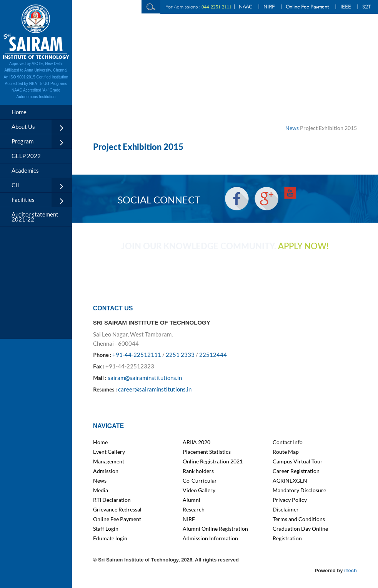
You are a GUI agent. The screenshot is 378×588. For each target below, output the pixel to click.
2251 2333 (180, 355)
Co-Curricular (200, 481)
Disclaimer (286, 509)
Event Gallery (109, 452)
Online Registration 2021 (213, 461)
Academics (25, 170)
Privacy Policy (290, 500)
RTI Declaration (112, 500)
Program (22, 141)
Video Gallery (199, 490)
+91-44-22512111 (137, 355)
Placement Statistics (207, 452)
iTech (351, 571)
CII (15, 185)
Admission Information (210, 538)
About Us (23, 127)
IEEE (346, 7)
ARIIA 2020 (196, 442)
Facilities (23, 200)
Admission (106, 471)
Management (109, 461)
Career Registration (296, 471)
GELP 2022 (26, 156)
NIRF (269, 7)
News (292, 128)
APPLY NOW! (303, 247)
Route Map (286, 452)
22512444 (213, 355)
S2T (367, 7)
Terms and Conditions (299, 519)
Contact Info (288, 442)
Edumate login (110, 538)
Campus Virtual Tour (298, 461)
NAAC (246, 7)
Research (194, 509)
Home (19, 112)
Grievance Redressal (117, 509)
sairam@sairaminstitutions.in (145, 378)
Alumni (191, 500)
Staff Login (106, 529)
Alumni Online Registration (215, 529)
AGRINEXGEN (290, 481)
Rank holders (198, 471)
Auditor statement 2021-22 (35, 217)
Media (101, 490)
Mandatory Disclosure (299, 490)
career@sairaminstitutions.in (155, 389)
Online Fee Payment (307, 7)
